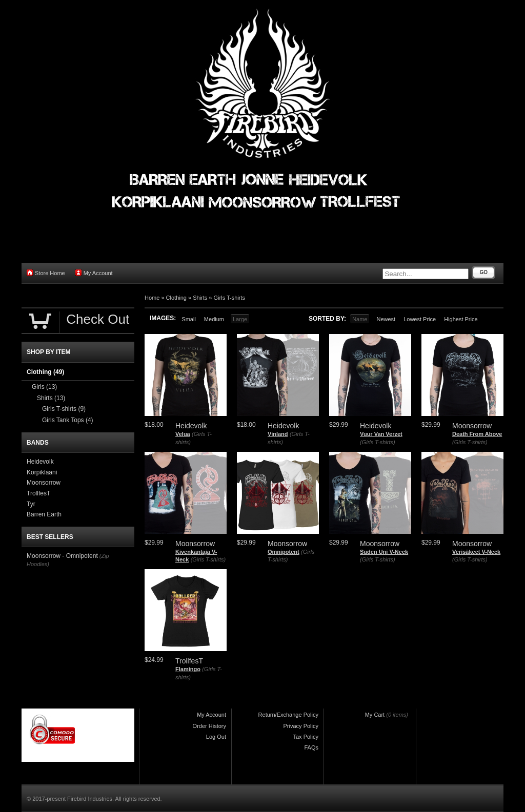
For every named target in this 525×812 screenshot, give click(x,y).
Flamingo (188, 669)
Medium (214, 319)
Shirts (200, 298)
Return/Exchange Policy (288, 715)
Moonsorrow (44, 483)
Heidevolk (40, 462)
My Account (94, 273)
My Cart (375, 715)
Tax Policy (306, 737)
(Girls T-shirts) (378, 442)
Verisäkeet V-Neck (476, 552)
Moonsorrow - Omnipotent (62, 556)
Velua (183, 434)
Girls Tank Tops (68, 420)
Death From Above (477, 434)
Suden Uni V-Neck (384, 552)
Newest (386, 319)
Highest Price (461, 319)
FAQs (311, 747)
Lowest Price (420, 319)
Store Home (46, 273)
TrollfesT (38, 493)
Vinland (278, 434)
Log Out (216, 737)
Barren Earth (44, 514)
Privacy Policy (301, 726)
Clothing (176, 298)
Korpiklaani (42, 472)
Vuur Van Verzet (381, 434)
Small (189, 319)
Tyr (31, 504)
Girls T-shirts (230, 298)
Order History (209, 726)
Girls (44, 387)
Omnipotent (284, 552)
